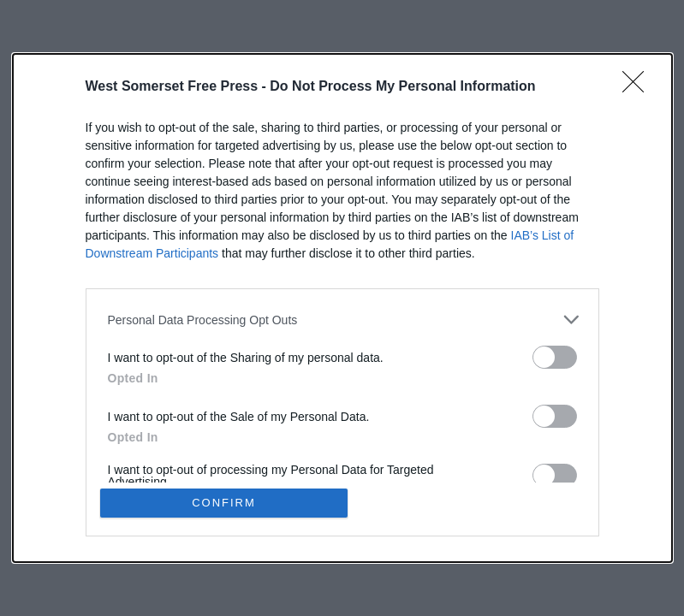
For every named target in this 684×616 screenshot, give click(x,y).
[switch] (555, 357)
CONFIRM (224, 503)
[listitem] (342, 320)
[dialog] (342, 308)
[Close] (639, 87)
